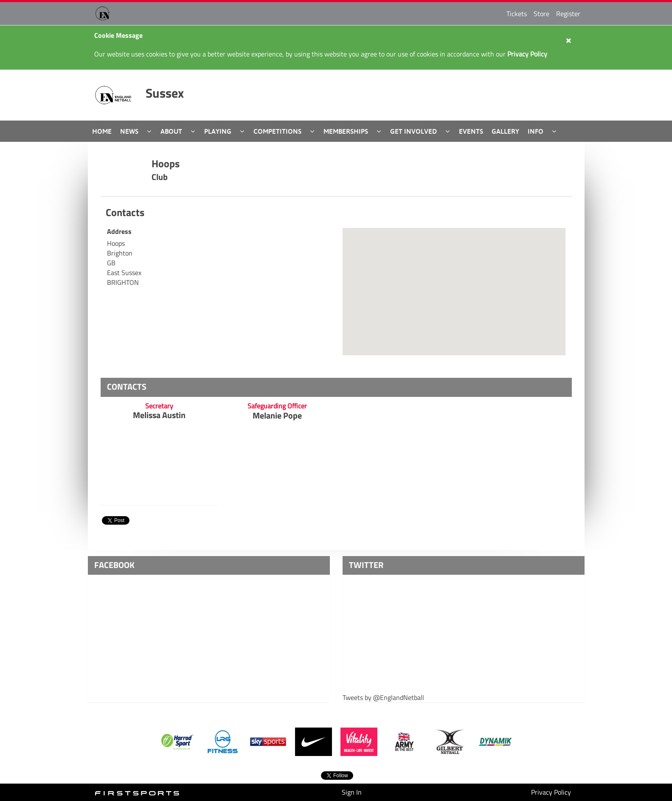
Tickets (517, 14)
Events (471, 131)
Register (568, 14)
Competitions (277, 131)
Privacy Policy (551, 792)
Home (102, 131)
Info (536, 131)
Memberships (346, 131)
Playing (218, 131)
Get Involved (413, 131)
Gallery (505, 131)
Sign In (352, 792)
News (129, 131)
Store (541, 14)
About (171, 131)
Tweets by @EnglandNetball (383, 698)
